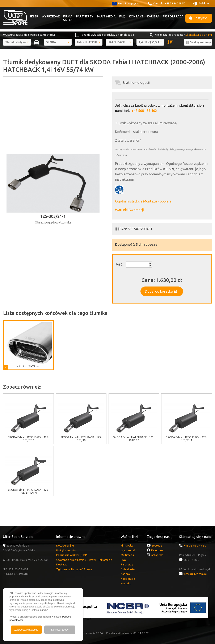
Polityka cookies (67, 550)
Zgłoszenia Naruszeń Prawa (74, 569)
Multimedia (106, 16)
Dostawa (62, 564)
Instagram (157, 555)
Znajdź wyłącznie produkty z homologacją (108, 35)
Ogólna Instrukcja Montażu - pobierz (143, 201)
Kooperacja (128, 579)
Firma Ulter (68, 18)
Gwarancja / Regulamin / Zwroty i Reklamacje (84, 560)
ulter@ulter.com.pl (195, 574)
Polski (201, 4)
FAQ (122, 16)
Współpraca (173, 16)
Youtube (157, 545)
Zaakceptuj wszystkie (26, 630)
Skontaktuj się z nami (199, 35)
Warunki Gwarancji (129, 210)
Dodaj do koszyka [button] (161, 291)
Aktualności (128, 569)
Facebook (157, 550)
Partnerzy (85, 16)
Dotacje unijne (65, 545)
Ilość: (119, 264)
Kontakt (136, 16)
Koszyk (198, 18)
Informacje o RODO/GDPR (72, 555)
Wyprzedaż (51, 16)
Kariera (153, 16)
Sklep (34, 16)
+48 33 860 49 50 (175, 3)
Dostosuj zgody (60, 630)
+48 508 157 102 (144, 111)
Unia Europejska (126, 3)
